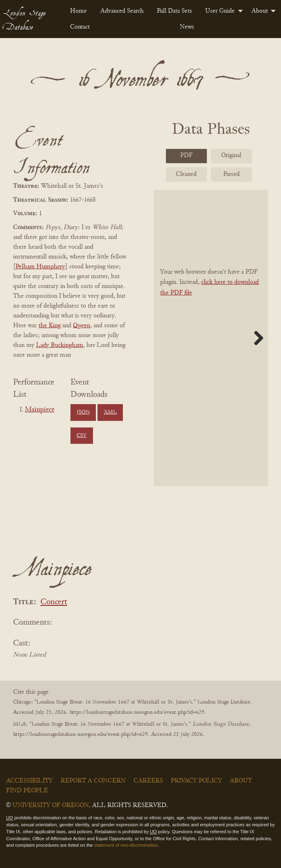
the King (50, 326)
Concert (54, 602)
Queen (82, 326)
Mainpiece (40, 410)
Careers (148, 781)
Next (256, 338)
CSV (82, 436)
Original (231, 155)
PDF (186, 155)
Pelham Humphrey (40, 267)
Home (78, 11)
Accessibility (29, 781)
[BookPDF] (211, 338)
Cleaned (186, 174)
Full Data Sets (174, 11)
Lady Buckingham (60, 345)
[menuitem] (78, 11)
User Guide (220, 11)
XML (110, 412)
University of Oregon (51, 805)
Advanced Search (122, 11)
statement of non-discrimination (126, 845)
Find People (27, 791)
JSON (83, 412)
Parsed (231, 174)
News (187, 27)
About (260, 11)
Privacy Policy (196, 781)
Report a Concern (93, 781)
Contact (80, 27)
